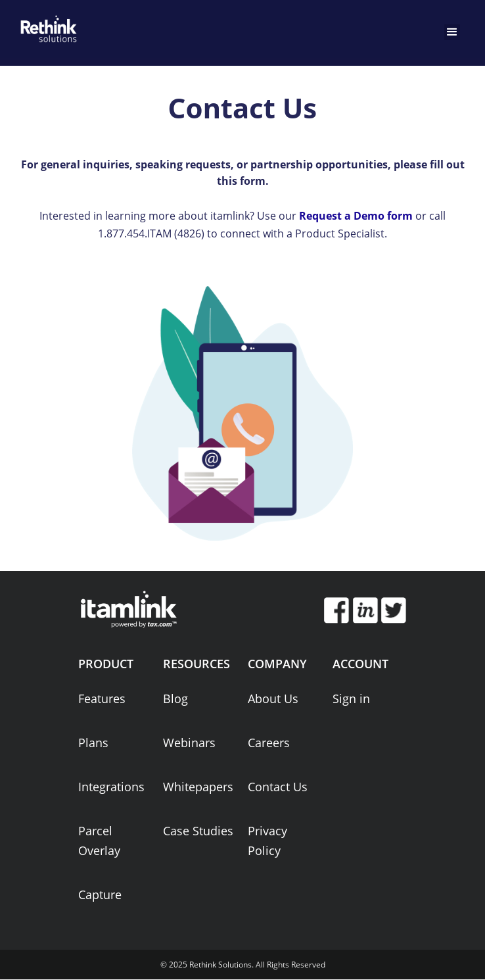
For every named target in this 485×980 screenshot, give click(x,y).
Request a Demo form (356, 216)
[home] (46, 26)
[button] (452, 32)
